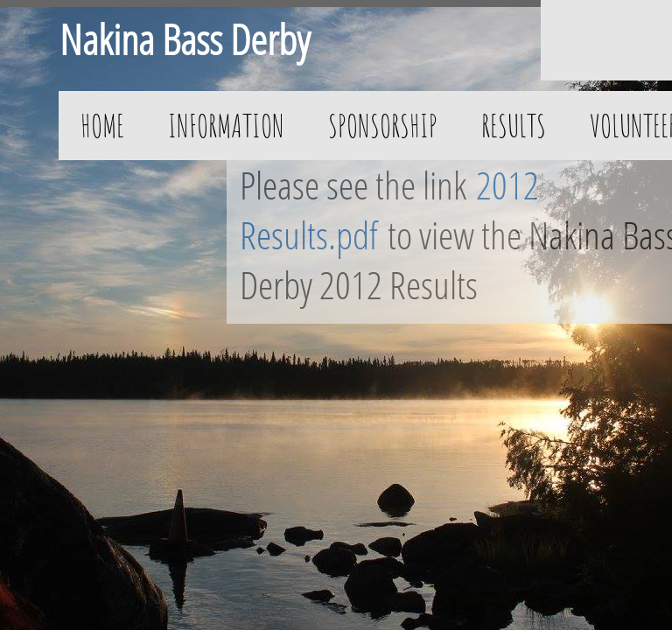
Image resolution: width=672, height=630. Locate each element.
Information (226, 125)
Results (514, 125)
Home (102, 125)
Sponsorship (383, 125)
